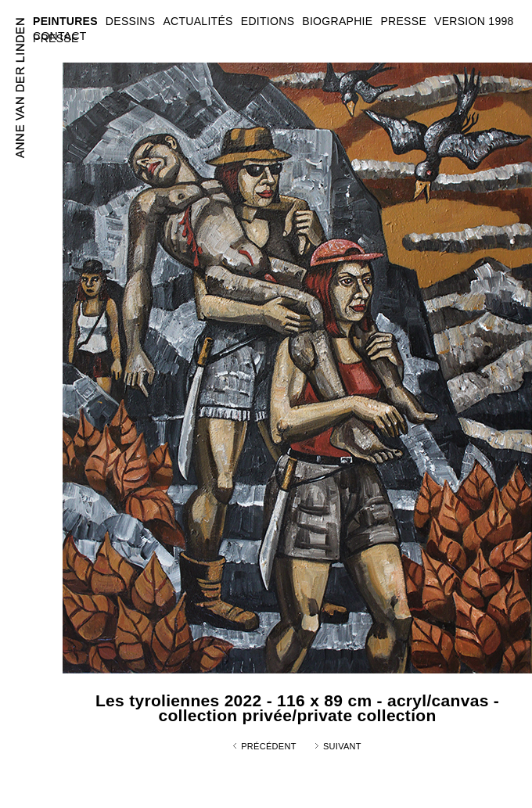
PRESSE (56, 38)
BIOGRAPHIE (337, 21)
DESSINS (131, 21)
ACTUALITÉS (198, 21)
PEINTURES (65, 21)
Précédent (269, 746)
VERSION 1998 (474, 21)
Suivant (342, 746)
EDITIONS (268, 21)
